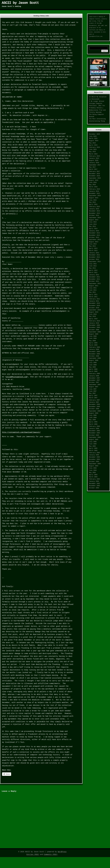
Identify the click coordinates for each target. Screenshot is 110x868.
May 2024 (92, 143)
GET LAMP (101, 26)
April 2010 (93, 319)
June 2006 (93, 418)
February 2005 (95, 453)
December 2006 (95, 404)
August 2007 (94, 387)
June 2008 (93, 365)
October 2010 (94, 308)
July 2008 (93, 363)
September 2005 (95, 437)
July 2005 (93, 442)
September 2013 (95, 240)
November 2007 (95, 380)
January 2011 (94, 301)
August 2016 (94, 180)
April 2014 (93, 229)
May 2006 (92, 420)
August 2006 (94, 413)
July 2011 (93, 288)
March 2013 (93, 251)
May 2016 (92, 185)
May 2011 (92, 292)
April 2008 (93, 369)
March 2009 (93, 345)
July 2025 (93, 136)
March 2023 (93, 154)
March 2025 (93, 139)
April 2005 (93, 448)
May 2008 (92, 367)
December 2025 (95, 134)
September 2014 (95, 218)
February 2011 (95, 299)
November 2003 (95, 486)
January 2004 (94, 481)
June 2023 (93, 150)
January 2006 (94, 429)
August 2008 (94, 360)
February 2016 (95, 189)
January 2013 (94, 253)
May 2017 (92, 167)
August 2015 (94, 198)
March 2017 (93, 169)
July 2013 (93, 244)
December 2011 (95, 277)
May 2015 (92, 202)
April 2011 (93, 295)
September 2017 (95, 165)
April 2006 (93, 422)
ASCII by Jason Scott (20, 3)
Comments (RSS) (51, 854)
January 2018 (94, 163)
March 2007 (93, 398)
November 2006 (95, 407)
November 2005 (95, 433)
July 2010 (93, 314)
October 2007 (94, 382)
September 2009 (95, 332)
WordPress (62, 852)
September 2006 (95, 411)
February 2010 (95, 321)
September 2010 (95, 310)
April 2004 (93, 475)
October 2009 (94, 330)
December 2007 (95, 378)
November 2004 (95, 459)
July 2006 (93, 415)
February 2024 (95, 147)
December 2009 (95, 325)
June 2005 (93, 444)
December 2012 (95, 255)
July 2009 (93, 336)
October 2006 (94, 409)
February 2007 (95, 400)
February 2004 (95, 479)
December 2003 (95, 484)
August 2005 (94, 440)
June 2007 (93, 391)
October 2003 (94, 488)
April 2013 (93, 248)
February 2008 (95, 374)
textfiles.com (94, 30)
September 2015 (95, 196)
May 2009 (92, 341)
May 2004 (92, 473)
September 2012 (95, 262)
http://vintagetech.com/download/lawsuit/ (21, 432)
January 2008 (94, 376)
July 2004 (93, 468)
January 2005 (94, 455)
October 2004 (94, 462)
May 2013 (92, 246)
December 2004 (95, 457)
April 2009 (93, 343)
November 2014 (95, 213)
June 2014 (93, 224)
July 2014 (93, 222)
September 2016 (95, 178)
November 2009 (95, 328)
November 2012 (95, 257)
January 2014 (94, 231)
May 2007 (92, 393)
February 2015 (95, 207)
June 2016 (93, 183)
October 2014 (94, 216)
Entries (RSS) (33, 854)
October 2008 (94, 356)
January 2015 (94, 209)
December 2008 (95, 352)
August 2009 (94, 334)
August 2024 (94, 141)
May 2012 (92, 268)
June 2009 (93, 338)
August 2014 (94, 220)
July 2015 (93, 200)
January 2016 (94, 191)
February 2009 (95, 347)
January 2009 (94, 349)
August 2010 (94, 312)
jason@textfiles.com (96, 36)
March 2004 (93, 477)
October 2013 (94, 237)
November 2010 (95, 306)
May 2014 (92, 227)
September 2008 (95, 358)
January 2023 (94, 158)
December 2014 (95, 211)
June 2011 (93, 290)
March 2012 (93, 273)
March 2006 (93, 424)
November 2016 (95, 176)
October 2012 (94, 259)
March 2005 (93, 451)
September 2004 (95, 464)
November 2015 (95, 194)
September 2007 (95, 385)
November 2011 (95, 279)
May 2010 (92, 317)
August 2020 (94, 161)
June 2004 (93, 470)
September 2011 (95, 284)
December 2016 (95, 174)
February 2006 (95, 426)
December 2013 (95, 233)
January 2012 (94, 275)
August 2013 (94, 242)
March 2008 (93, 371)
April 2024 (93, 145)
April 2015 (93, 205)
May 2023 (92, 152)
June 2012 (93, 266)
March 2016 (93, 187)
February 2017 (95, 172)
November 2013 (95, 235)
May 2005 (92, 446)
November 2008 (95, 354)
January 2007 (94, 402)
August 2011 (94, 286)
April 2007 (93, 396)
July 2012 (93, 264)
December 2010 (95, 303)
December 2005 (95, 431)
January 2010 (94, 323)
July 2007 (93, 389)
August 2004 (94, 466)
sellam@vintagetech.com (17, 377)
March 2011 (93, 297)
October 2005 (94, 435)
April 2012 (93, 270)
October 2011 (94, 281)
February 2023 (95, 156)
